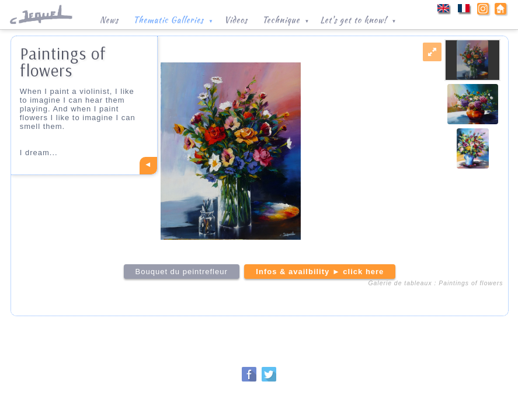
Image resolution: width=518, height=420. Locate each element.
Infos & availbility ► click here (320, 272)
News (109, 20)
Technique (287, 19)
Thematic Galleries (174, 19)
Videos (236, 20)
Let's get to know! (359, 19)
